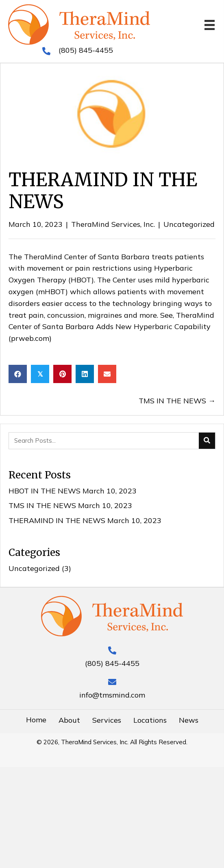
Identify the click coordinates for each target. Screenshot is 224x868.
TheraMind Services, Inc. (113, 224)
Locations (150, 720)
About (69, 720)
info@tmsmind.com (112, 695)
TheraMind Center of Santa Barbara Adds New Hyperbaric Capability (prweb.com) (111, 327)
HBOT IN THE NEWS (45, 491)
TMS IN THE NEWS (42, 505)
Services (107, 720)
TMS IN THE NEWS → (177, 401)
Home (36, 720)
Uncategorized (189, 224)
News (189, 720)
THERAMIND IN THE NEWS (57, 520)
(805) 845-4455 (86, 50)
